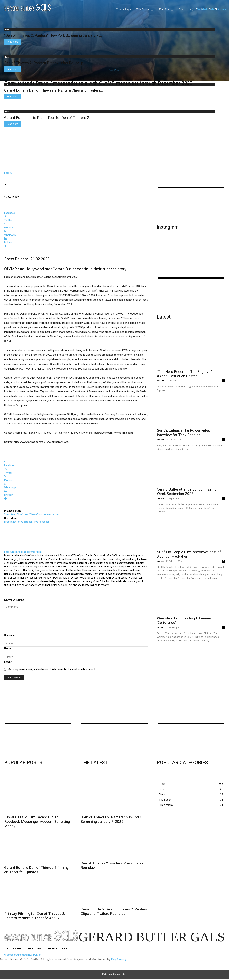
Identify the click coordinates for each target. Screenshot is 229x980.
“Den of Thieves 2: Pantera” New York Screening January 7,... (53, 35)
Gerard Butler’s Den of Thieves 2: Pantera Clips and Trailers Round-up (114, 911)
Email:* (8, 662)
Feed (111, 70)
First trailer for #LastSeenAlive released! (27, 522)
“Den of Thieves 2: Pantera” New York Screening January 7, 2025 (111, 819)
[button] (192, 9)
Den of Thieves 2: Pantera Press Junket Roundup (44, 63)
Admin (160, 627)
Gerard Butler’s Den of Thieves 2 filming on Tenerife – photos (36, 870)
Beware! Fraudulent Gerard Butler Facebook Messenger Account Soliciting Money (37, 822)
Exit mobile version (115, 974)
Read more (12, 42)
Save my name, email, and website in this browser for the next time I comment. (52, 669)
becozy (8, 173)
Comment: (10, 635)
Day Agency (119, 959)
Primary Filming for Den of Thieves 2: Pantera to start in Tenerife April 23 (35, 916)
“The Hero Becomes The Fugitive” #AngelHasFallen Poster (184, 374)
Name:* (8, 648)
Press (117, 70)
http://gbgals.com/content (27, 552)
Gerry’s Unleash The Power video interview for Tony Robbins (184, 433)
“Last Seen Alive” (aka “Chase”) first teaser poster (32, 514)
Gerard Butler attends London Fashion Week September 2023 (188, 491)
